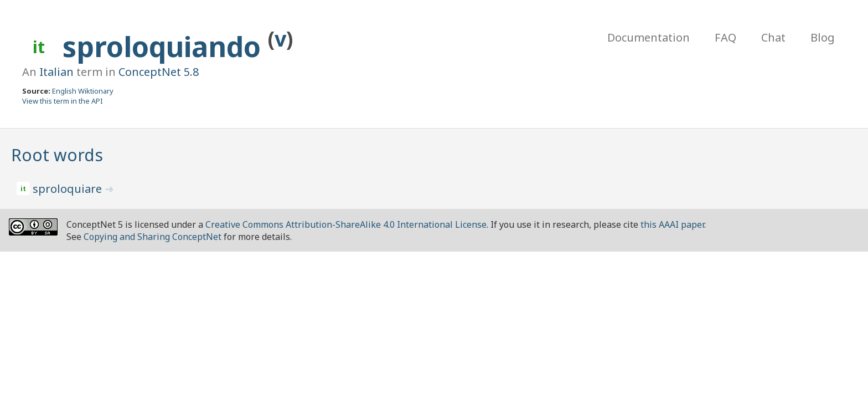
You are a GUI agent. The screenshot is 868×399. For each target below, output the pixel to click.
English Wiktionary (83, 91)
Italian (56, 72)
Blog (823, 37)
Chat (773, 37)
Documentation (649, 37)
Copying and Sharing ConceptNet (153, 237)
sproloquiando (165, 47)
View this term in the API (63, 101)
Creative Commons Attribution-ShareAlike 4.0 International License (346, 224)
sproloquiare (69, 189)
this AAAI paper (672, 224)
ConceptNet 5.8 (159, 72)
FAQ (725, 37)
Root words (57, 155)
